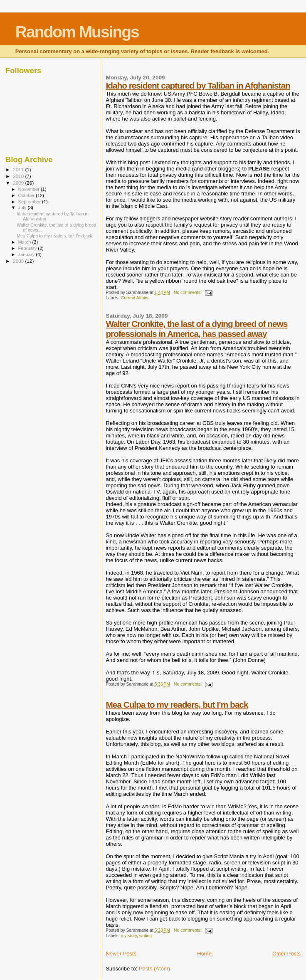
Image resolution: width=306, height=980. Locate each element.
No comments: (188, 293)
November (30, 189)
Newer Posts (121, 954)
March (25, 242)
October (27, 195)
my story (129, 936)
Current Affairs (135, 298)
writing (146, 936)
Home (204, 954)
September (30, 202)
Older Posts (286, 954)
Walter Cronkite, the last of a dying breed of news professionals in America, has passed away (196, 329)
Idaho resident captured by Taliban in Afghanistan (198, 85)
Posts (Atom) (154, 969)
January (27, 254)
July (23, 207)
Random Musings (77, 32)
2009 (19, 183)
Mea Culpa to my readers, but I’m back (177, 705)
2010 (19, 176)
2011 (19, 169)
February (28, 248)
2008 (19, 261)
